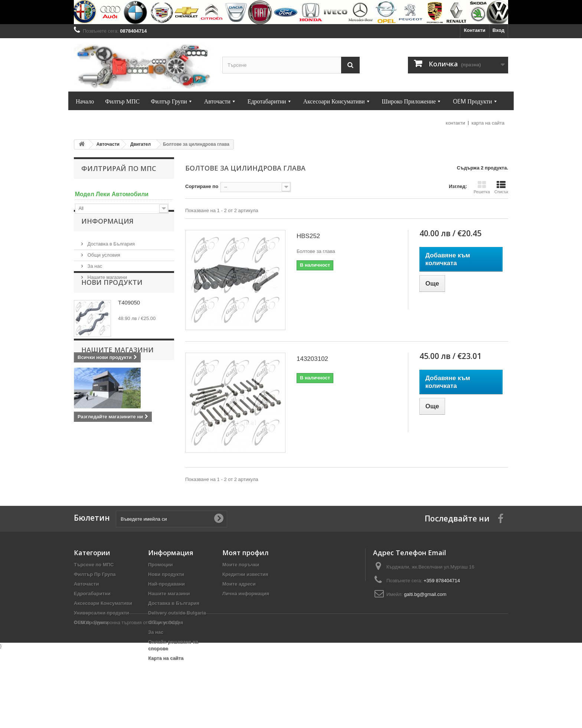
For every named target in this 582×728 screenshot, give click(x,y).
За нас (94, 279)
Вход (498, 30)
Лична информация (246, 610)
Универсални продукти (102, 629)
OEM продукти (91, 639)
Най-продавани (166, 600)
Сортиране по (202, 186)
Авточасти (86, 600)
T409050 (129, 338)
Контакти (475, 30)
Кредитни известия (245, 591)
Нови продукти (112, 318)
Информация (107, 237)
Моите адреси (239, 600)
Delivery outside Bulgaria (177, 629)
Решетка (482, 187)
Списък (501, 187)
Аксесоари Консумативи (103, 620)
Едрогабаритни (92, 610)
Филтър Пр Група (95, 591)
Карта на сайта (166, 674)
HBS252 (308, 236)
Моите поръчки (241, 581)
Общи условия (103, 268)
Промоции (160, 581)
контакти (455, 123)
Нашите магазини (107, 290)
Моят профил (246, 569)
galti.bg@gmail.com (425, 611)
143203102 (312, 359)
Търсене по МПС (94, 581)
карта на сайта (488, 123)
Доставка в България (110, 257)
